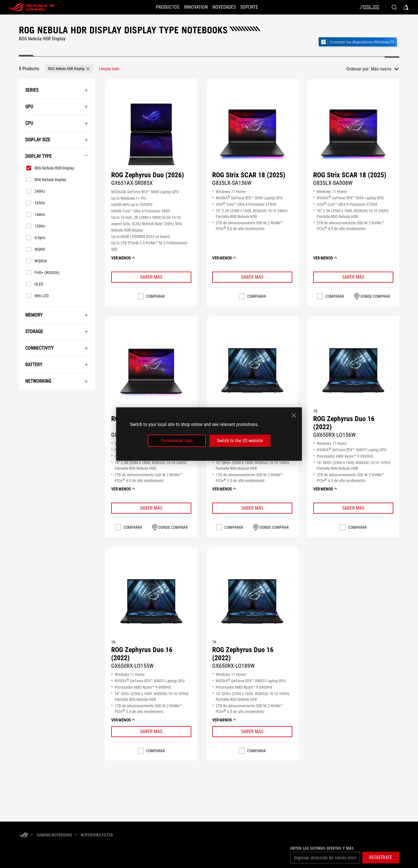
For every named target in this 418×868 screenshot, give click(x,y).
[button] (162, 7)
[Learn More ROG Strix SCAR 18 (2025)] (252, 277)
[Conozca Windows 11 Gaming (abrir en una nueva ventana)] (358, 43)
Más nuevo (381, 69)
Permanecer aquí (177, 441)
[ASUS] (369, 7)
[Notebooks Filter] (97, 835)
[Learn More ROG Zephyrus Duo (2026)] (151, 277)
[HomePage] (24, 835)
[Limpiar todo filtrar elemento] (109, 69)
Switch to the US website (240, 441)
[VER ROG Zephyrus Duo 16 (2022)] (252, 372)
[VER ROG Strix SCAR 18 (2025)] (252, 134)
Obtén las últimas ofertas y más (322, 848)
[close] (294, 415)
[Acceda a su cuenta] (406, 7)
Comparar (155, 296)
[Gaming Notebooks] (54, 835)
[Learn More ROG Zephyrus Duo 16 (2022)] (252, 508)
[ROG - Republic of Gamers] (32, 7)
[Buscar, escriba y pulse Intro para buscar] (394, 7)
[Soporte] (254, 7)
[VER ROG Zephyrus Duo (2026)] (151, 134)
